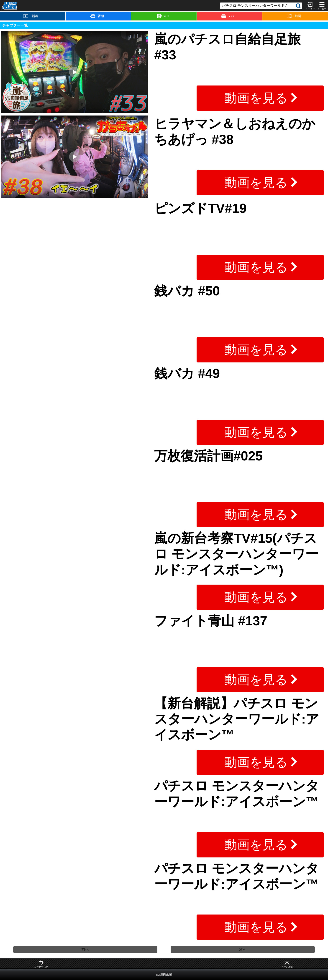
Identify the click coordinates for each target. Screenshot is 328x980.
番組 (97, 16)
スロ (163, 16)
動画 (294, 16)
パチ (228, 16)
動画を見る (256, 98)
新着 (31, 16)
